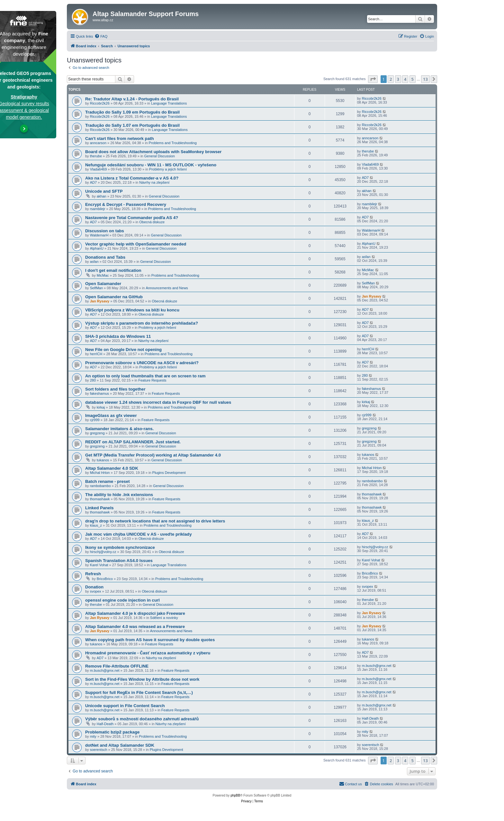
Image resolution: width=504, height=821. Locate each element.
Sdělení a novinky (164, 618)
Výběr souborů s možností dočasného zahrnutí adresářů (142, 719)
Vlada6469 (99, 169)
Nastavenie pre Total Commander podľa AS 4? (132, 218)
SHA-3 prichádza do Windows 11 (118, 336)
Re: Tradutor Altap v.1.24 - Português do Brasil (132, 99)
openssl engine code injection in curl (122, 600)
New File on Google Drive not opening (123, 350)
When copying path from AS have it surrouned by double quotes (150, 640)
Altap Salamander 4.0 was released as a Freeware (135, 627)
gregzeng (97, 433)
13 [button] (425, 79)
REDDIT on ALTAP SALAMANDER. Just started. (133, 442)
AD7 (93, 182)
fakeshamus (99, 393)
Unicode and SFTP (104, 191)
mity (93, 736)
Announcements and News (167, 288)
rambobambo (100, 486)
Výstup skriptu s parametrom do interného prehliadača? (142, 323)
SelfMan (96, 288)
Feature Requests (152, 380)
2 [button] (391, 79)
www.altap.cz (103, 20)
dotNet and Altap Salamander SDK (120, 745)
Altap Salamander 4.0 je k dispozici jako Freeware (135, 613)
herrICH (96, 354)
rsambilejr (98, 209)
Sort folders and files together (115, 389)
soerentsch (99, 750)
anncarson (98, 143)
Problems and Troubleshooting (173, 143)
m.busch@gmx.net (105, 670)
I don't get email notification (113, 270)
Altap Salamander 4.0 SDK (112, 468)
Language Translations (169, 103)
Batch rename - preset (108, 481)
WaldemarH (99, 235)
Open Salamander (103, 284)
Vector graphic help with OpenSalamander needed (136, 244)
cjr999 (95, 420)
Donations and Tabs (105, 257)
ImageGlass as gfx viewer (111, 415)
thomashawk (100, 499)
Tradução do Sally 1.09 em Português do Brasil (132, 112)
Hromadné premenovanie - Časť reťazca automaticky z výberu (148, 653)
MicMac (103, 275)
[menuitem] (101, 36)
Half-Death (105, 724)
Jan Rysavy (100, 301)
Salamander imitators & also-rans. (119, 429)
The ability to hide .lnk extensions (119, 495)
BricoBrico (105, 579)
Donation (94, 587)
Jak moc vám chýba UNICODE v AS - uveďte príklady (138, 534)
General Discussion (160, 156)
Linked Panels (99, 508)
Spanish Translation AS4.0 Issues (119, 561)
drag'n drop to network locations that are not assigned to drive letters (155, 521)
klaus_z (96, 525)
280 (93, 380)
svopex (96, 591)
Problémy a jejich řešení (168, 169)
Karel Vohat (99, 565)
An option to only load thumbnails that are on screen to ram (145, 376)
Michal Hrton (100, 473)
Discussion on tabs (105, 231)
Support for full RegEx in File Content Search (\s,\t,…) (139, 692)
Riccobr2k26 (100, 103)
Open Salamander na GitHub (114, 297)
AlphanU (97, 248)
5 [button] (413, 79)
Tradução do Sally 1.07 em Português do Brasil (132, 125)
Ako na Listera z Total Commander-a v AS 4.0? (132, 178)
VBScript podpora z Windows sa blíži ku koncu (132, 310)
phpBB (235, 795)
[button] (373, 79)
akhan (102, 196)
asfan (94, 262)
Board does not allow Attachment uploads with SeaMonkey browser (153, 152)
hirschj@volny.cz (103, 552)
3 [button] (398, 79)
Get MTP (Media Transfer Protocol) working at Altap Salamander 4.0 (153, 455)
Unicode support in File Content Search (125, 706)
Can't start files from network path (119, 138)
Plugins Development (169, 473)
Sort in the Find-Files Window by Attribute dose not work (142, 679)
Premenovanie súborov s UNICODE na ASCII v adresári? (142, 363)
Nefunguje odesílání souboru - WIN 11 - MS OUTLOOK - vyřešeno (151, 165)
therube (96, 156)
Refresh (93, 574)
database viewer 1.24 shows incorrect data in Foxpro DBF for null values (158, 402)
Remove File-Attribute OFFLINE (117, 666)
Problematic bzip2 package (112, 732)
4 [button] (405, 79)
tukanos (103, 460)
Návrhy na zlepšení (154, 182)
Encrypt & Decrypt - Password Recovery (126, 204)
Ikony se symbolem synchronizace (120, 547)
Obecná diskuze (152, 222)
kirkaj (101, 407)
